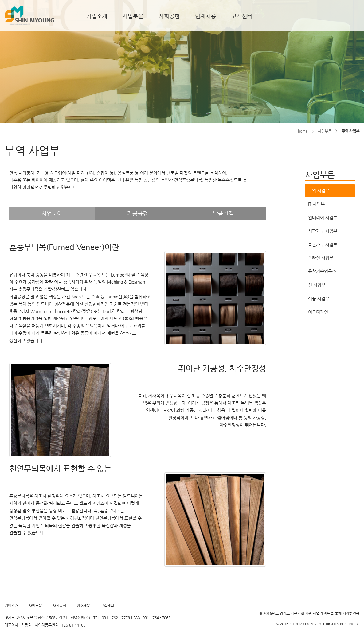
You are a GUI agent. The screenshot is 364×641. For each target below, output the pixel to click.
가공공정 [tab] (138, 213)
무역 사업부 (319, 190)
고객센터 (107, 606)
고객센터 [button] (242, 16)
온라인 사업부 (321, 258)
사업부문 (35, 606)
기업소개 (11, 606)
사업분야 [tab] (52, 213)
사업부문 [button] (133, 16)
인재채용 (83, 606)
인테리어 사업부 (323, 217)
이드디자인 (318, 312)
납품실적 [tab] (223, 213)
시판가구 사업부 (323, 231)
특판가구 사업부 (323, 245)
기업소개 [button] (97, 16)
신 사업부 (317, 285)
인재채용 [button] (205, 16)
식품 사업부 (319, 298)
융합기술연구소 (322, 271)
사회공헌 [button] (169, 16)
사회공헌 (59, 606)
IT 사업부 (316, 204)
